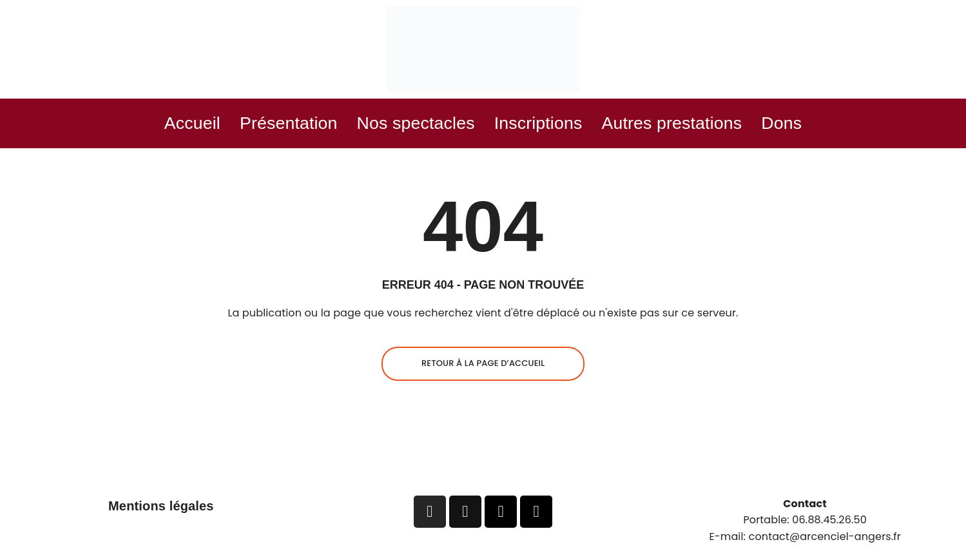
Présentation (268, 124)
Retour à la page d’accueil (483, 366)
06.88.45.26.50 (829, 522)
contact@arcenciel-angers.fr (825, 538)
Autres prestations (691, 124)
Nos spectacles (409, 124)
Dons (812, 124)
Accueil (162, 124)
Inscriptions (544, 124)
